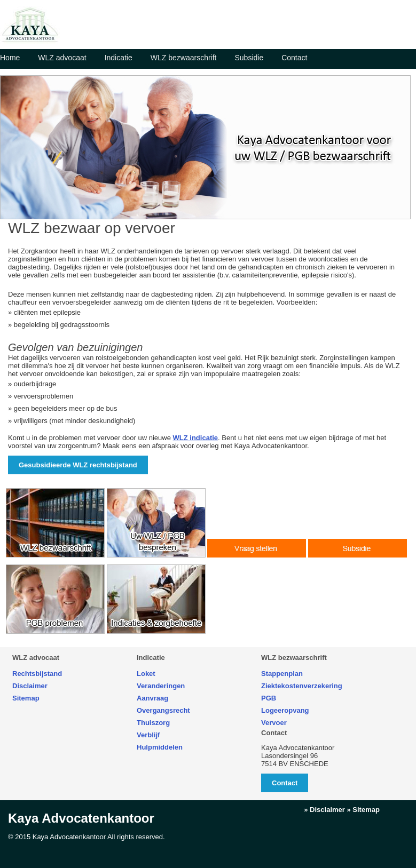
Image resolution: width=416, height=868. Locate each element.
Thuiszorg (153, 723)
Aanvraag (152, 698)
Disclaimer (30, 686)
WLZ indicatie (196, 438)
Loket (146, 674)
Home (10, 58)
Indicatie (119, 58)
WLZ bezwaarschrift (184, 58)
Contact (294, 58)
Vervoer (274, 723)
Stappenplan (282, 674)
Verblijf (148, 735)
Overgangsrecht (163, 710)
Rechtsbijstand (37, 674)
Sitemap (26, 698)
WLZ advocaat (62, 58)
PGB (269, 698)
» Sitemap (363, 810)
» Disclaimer (324, 810)
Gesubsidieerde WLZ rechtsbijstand (78, 465)
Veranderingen (161, 686)
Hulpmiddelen (160, 747)
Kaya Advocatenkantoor (81, 818)
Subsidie (249, 58)
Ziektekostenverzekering (302, 686)
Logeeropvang (285, 710)
